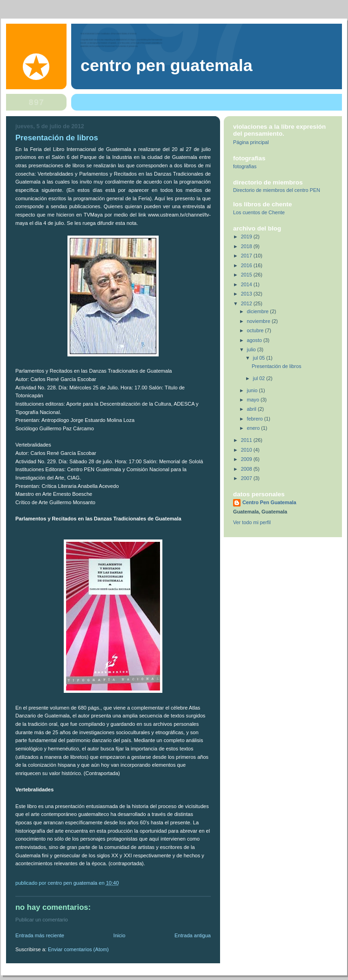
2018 (247, 246)
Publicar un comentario (42, 920)
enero (254, 428)
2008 (247, 469)
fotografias (245, 166)
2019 (247, 237)
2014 (247, 284)
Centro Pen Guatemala (167, 66)
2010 (247, 450)
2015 (247, 275)
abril (252, 409)
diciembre (259, 311)
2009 (247, 459)
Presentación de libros (277, 366)
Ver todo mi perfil (252, 522)
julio (252, 349)
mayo (254, 400)
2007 (247, 478)
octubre (256, 330)
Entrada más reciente (40, 935)
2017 (247, 256)
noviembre (259, 321)
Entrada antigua (193, 935)
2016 (247, 265)
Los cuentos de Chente (259, 212)
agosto (255, 340)
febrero (256, 419)
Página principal (251, 142)
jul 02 (260, 378)
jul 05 (260, 358)
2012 (247, 303)
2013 (247, 294)
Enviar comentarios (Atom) (78, 949)
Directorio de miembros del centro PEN (277, 190)
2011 (247, 440)
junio (253, 390)
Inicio (120, 935)
